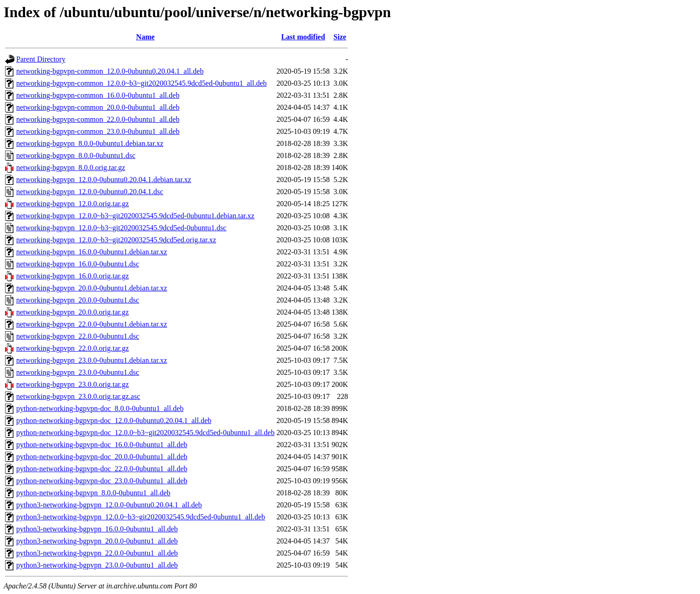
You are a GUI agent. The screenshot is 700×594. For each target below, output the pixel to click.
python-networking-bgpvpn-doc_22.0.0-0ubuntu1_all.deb (102, 469)
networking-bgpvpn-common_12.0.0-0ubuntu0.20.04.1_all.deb (110, 71)
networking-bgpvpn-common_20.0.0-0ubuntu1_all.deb (98, 107)
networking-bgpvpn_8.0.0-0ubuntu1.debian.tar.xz (90, 143)
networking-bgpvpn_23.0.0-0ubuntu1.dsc (78, 372)
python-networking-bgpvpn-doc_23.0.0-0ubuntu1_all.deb (102, 481)
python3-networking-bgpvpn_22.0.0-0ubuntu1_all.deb (97, 553)
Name (145, 37)
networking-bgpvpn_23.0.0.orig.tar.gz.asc (78, 396)
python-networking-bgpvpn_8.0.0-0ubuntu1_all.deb (93, 493)
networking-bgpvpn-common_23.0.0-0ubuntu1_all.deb (98, 131)
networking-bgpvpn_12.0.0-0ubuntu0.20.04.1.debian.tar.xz (104, 180)
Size (340, 37)
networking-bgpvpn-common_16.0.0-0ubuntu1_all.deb (98, 95)
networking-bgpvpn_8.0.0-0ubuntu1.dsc (76, 155)
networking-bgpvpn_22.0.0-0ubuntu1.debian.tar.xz (92, 324)
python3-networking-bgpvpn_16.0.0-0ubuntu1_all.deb (97, 529)
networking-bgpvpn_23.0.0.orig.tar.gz (73, 384)
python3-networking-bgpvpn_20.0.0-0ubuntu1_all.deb (97, 541)
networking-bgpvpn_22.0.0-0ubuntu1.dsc (78, 336)
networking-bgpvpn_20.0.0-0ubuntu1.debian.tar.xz (92, 288)
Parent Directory (41, 59)
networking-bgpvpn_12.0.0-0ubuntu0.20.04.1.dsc (90, 192)
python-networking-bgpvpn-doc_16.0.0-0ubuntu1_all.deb (102, 445)
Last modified (303, 37)
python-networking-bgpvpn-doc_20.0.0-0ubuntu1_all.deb (102, 457)
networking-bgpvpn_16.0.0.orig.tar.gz (73, 276)
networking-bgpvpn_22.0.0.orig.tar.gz (73, 348)
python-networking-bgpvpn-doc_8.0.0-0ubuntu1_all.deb (100, 408)
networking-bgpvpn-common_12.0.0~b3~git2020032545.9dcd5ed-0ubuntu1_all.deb (142, 83)
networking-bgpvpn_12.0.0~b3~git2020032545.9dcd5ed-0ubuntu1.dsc (121, 228)
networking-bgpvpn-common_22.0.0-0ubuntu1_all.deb (98, 119)
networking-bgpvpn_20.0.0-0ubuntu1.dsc (78, 300)
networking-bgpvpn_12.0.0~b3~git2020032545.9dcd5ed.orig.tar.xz (116, 240)
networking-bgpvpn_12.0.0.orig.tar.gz (73, 204)
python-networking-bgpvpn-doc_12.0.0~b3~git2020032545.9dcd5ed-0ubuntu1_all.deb (145, 433)
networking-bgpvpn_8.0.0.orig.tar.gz (71, 167)
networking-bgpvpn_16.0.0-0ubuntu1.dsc (78, 264)
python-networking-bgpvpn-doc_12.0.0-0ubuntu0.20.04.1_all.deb (114, 420)
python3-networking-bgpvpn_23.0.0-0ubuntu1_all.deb (97, 565)
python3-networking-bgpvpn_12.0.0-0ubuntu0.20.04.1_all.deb (109, 505)
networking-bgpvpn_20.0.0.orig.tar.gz (73, 312)
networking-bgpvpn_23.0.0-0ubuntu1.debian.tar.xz (92, 360)
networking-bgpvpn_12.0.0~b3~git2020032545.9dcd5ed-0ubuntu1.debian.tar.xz (135, 216)
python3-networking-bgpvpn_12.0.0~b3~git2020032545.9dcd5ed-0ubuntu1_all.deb (141, 517)
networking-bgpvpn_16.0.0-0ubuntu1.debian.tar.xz (92, 252)
